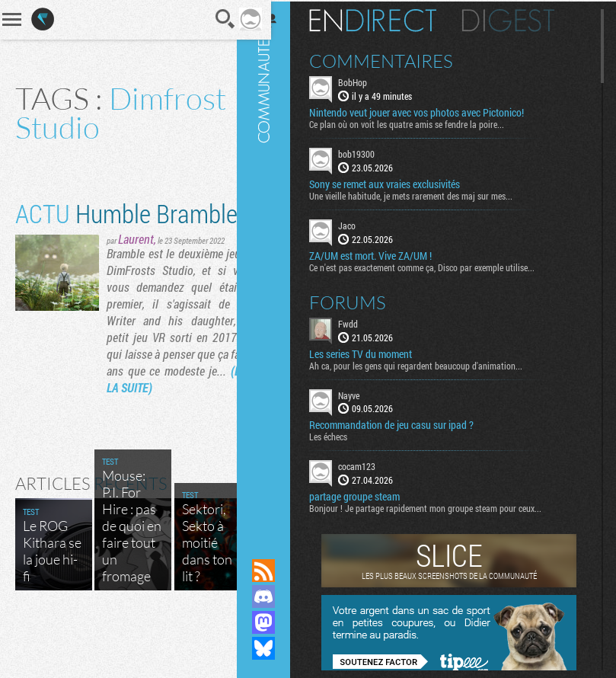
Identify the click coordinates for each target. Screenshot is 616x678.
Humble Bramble (83, 230)
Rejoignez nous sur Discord (277, 596)
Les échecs (342, 435)
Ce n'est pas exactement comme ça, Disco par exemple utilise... (436, 265)
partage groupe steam (368, 495)
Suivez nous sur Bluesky (277, 648)
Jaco (361, 224)
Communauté (277, 265)
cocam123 (370, 465)
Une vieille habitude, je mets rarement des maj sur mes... (424, 194)
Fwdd (362, 321)
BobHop (366, 81)
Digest (522, 19)
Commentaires (395, 59)
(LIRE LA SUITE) (143, 438)
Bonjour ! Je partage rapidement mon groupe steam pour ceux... (439, 507)
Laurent (136, 273)
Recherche (205, 19)
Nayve (362, 393)
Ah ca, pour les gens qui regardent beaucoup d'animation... (429, 363)
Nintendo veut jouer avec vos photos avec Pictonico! (430, 111)
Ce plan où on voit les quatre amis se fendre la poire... (420, 123)
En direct (386, 19)
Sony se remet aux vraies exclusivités (398, 183)
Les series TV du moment (374, 352)
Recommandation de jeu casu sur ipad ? (405, 424)
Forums (361, 300)
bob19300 (370, 152)
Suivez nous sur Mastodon (277, 622)
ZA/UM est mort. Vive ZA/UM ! (384, 254)
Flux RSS (277, 571)
